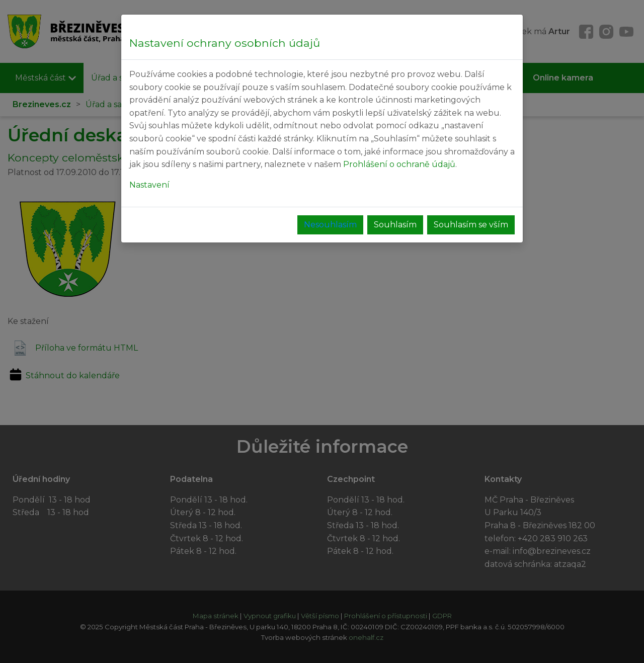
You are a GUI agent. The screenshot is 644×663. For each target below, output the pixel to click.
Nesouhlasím (330, 225)
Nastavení (149, 185)
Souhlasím (395, 225)
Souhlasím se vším (471, 225)
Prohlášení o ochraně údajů (399, 164)
